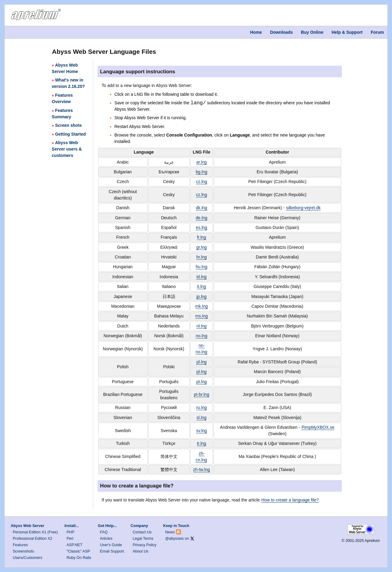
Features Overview (62, 98)
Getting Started (69, 134)
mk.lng (202, 306)
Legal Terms (143, 539)
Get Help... (107, 526)
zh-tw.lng (202, 470)
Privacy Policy (145, 545)
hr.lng (201, 257)
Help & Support (347, 32)
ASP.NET (74, 545)
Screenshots (23, 551)
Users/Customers (28, 558)
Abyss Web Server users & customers (67, 149)
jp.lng (201, 296)
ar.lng (201, 162)
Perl (70, 539)
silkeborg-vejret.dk (303, 208)
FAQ (104, 532)
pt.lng (201, 382)
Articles (106, 539)
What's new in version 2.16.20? (68, 83)
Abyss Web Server (27, 526)
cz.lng (202, 182)
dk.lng (201, 208)
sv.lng (201, 431)
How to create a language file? (290, 500)
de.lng (201, 218)
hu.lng (201, 267)
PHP (70, 532)
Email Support (112, 551)
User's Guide (111, 545)
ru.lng (202, 407)
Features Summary (62, 114)
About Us (141, 551)
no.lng (201, 336)
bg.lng (201, 172)
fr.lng (201, 237)
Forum (377, 32)
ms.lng (202, 316)
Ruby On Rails (79, 558)
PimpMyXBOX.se (318, 427)
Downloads (282, 32)
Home (256, 32)
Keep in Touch (176, 526)
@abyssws (175, 539)
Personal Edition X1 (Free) (35, 532)
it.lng (201, 286)
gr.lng (201, 247)
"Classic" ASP (78, 551)
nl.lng (201, 326)
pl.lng (201, 362)
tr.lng (201, 443)
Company (139, 526)
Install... (72, 526)
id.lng (201, 277)
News (170, 532)
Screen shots (67, 125)
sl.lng (202, 418)
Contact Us (142, 532)
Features (20, 545)
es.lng (201, 227)
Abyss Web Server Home (65, 68)
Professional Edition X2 (33, 539)
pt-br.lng (202, 394)
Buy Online (312, 32)
